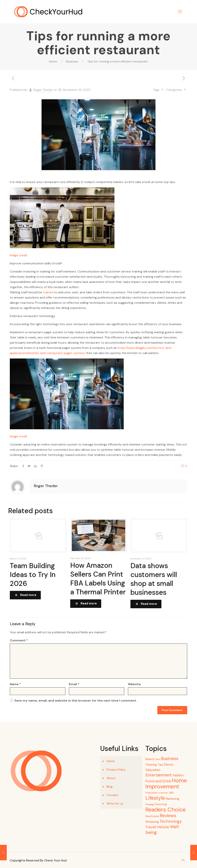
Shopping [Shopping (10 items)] (152, 822)
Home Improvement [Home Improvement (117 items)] (166, 783)
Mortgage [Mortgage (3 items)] (150, 804)
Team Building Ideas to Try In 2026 (33, 575)
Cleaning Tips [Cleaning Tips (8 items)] (154, 765)
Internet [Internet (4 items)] (163, 793)
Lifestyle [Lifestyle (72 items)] (155, 798)
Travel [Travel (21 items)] (151, 827)
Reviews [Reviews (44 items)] (168, 816)
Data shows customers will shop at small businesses (154, 579)
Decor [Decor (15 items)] (169, 764)
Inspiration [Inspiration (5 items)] (152, 793)
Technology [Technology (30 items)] (171, 821)
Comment (19, 640)
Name (15, 684)
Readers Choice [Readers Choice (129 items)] (166, 810)
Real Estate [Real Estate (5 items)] (152, 816)
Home (53, 61)
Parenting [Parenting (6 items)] (161, 804)
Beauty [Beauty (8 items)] (150, 759)
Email (74, 684)
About (111, 778)
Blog (110, 787)
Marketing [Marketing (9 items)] (172, 799)
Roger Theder (43, 90)
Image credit (19, 255)
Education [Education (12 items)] (153, 770)
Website (134, 684)
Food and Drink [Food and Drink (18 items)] (158, 781)
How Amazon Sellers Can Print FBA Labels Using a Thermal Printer (98, 579)
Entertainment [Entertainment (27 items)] (159, 775)
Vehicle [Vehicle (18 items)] (163, 827)
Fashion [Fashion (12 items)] (178, 775)
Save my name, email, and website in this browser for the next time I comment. (76, 701)
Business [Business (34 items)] (170, 759)
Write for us (115, 803)
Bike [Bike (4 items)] (158, 759)
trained (48, 292)
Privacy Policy (116, 770)
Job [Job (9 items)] (171, 793)
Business (72, 61)
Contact (113, 795)
